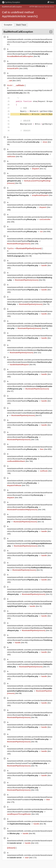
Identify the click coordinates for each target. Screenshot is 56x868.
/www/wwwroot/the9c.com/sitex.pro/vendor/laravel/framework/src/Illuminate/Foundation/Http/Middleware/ (30, 302)
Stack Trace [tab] (21, 25)
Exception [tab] (8, 25)
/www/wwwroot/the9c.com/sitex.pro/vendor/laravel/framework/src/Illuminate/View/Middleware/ (30, 326)
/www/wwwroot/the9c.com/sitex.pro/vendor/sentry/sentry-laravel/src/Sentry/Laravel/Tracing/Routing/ (30, 166)
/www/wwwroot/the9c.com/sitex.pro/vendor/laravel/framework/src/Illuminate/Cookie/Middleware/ (30, 386)
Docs (51, 2)
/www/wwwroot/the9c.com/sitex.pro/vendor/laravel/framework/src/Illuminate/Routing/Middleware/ (30, 278)
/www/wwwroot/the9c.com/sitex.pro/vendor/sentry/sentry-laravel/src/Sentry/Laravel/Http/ (29, 519)
